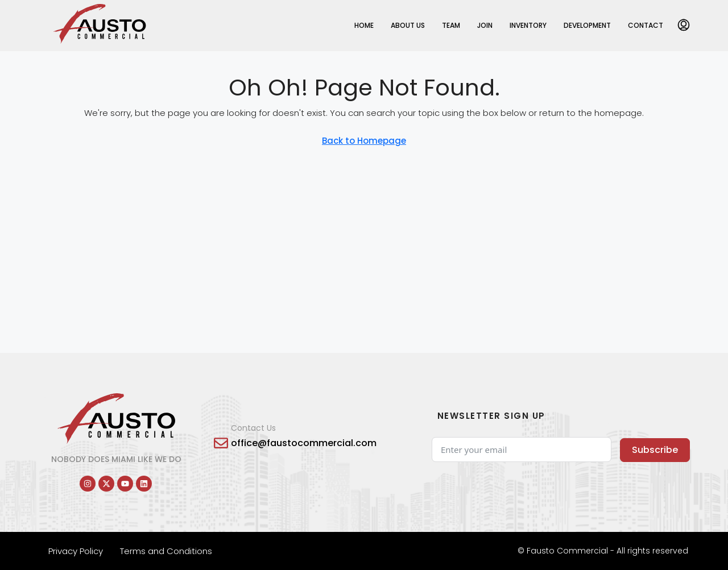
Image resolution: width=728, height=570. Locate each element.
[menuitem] (684, 26)
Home (364, 25)
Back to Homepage (364, 141)
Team (451, 25)
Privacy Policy (76, 551)
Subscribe (655, 450)
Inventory (528, 25)
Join (485, 25)
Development (587, 25)
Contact (646, 25)
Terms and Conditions (166, 551)
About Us (408, 25)
